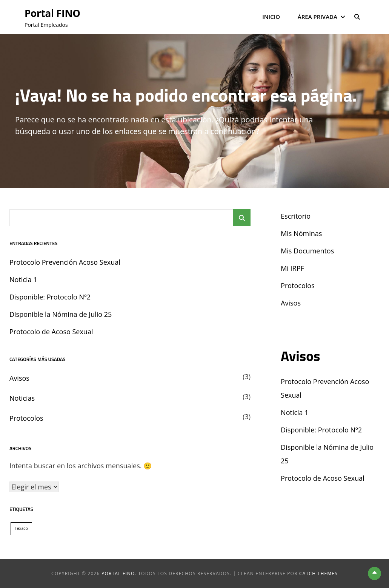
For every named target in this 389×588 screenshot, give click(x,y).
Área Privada (318, 17)
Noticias (22, 398)
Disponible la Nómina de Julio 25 (61, 314)
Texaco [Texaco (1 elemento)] (21, 528)
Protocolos (26, 418)
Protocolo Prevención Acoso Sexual (65, 262)
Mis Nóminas (301, 233)
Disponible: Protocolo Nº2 (50, 297)
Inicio (271, 17)
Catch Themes (318, 573)
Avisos (19, 378)
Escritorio (296, 216)
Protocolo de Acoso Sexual (51, 332)
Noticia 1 (23, 279)
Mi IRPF (292, 268)
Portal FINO (55, 13)
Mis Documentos (307, 251)
